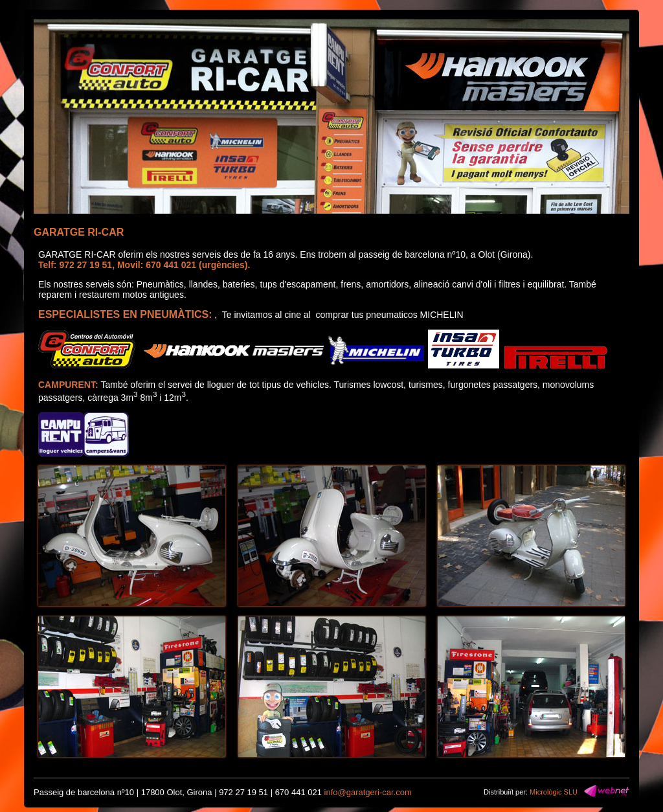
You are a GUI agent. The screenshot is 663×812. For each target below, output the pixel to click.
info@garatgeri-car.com (368, 792)
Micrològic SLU (554, 792)
